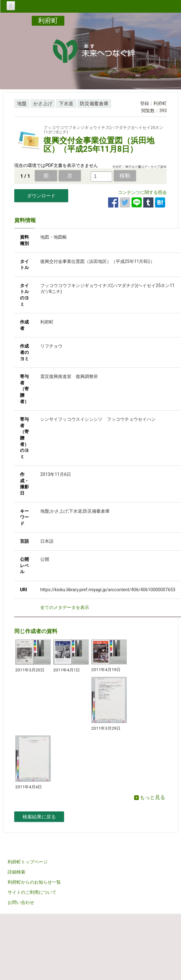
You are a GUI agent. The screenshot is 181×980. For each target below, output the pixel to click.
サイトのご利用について (32, 892)
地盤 (22, 104)
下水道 (66, 104)
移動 (125, 176)
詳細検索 (16, 872)
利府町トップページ (28, 862)
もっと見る (150, 797)
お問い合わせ (21, 902)
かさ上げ (43, 104)
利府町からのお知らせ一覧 (34, 882)
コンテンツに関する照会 (142, 192)
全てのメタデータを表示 (65, 607)
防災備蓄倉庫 (94, 104)
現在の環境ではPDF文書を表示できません (56, 165)
